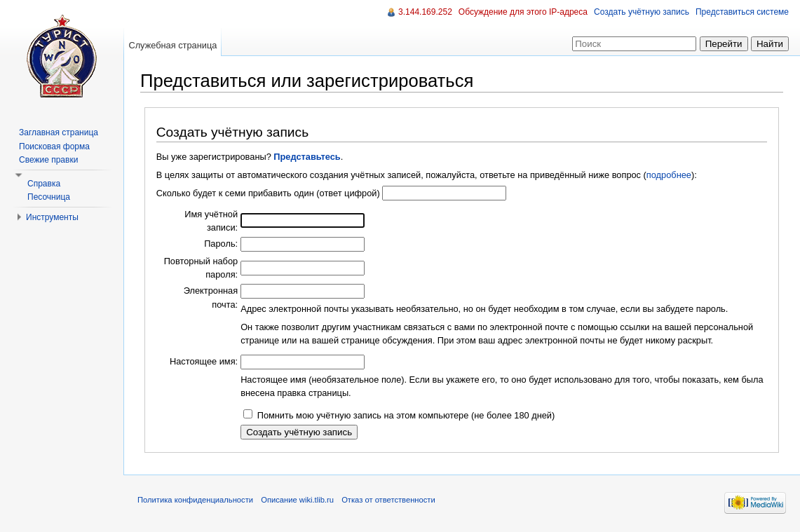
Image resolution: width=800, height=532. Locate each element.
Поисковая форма (54, 146)
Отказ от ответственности (388, 500)
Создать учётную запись (642, 12)
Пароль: (221, 244)
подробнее (669, 175)
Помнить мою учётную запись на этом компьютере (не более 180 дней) (406, 415)
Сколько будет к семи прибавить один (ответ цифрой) (268, 193)
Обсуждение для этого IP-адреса (523, 12)
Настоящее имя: (204, 361)
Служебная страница (172, 45)
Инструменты (52, 217)
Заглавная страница (59, 132)
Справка (44, 184)
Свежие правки (48, 160)
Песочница (49, 197)
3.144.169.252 (425, 12)
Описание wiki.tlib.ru (297, 500)
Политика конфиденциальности (195, 500)
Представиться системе (742, 12)
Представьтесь (307, 157)
